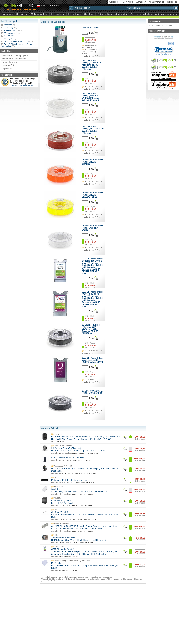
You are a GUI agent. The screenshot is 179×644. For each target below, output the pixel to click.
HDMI (57, 535)
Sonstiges (89, 14)
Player (57, 478)
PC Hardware (58, 14)
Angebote (8, 14)
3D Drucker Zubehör (94, 87)
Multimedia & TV (39, 14)
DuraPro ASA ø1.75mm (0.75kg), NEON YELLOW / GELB (92, 195)
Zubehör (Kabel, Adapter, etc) (112, 14)
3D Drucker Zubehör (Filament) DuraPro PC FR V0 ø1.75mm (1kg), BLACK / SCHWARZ (78, 450)
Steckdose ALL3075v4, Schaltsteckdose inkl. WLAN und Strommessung (80, 490)
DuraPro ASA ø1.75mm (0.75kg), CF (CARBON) (93, 392)
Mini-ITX (58, 498)
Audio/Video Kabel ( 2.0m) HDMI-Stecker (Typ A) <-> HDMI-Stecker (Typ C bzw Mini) (79, 539)
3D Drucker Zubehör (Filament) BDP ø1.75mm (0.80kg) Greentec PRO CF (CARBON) (91, 329)
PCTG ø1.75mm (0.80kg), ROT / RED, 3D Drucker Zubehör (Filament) (93, 130)
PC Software (74, 14)
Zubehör (58, 510)
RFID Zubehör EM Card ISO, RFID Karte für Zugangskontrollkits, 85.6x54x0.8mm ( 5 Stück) (84, 566)
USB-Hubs (59, 434)
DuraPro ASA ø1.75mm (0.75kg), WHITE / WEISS (92, 228)
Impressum (172, 2)
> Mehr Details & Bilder (92, 56)
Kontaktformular (156, 2)
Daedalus (54, 581)
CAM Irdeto (90, 380)
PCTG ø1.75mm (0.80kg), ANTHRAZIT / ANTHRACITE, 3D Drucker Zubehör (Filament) (92, 65)
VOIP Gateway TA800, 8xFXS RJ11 (68, 458)
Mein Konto (128, 2)
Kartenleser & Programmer (89, 46)
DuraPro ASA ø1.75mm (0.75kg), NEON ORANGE (92, 162)
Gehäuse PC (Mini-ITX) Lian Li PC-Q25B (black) (63, 502)
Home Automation (62, 524)
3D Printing (22, 14)
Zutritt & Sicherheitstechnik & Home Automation (154, 14)
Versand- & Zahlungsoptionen (16, 56)
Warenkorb (114, 2)
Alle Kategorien (12, 21)
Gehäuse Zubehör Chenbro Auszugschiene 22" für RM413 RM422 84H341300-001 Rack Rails (84, 515)
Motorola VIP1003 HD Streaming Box (69, 480)
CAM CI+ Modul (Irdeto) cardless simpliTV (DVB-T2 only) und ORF (93, 360)
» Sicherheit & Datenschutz (22, 85)
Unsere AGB (8, 65)
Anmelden (141, 2)
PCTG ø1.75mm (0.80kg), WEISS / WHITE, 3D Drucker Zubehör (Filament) (91, 97)
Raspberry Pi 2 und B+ (64, 466)
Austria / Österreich (50, 6)
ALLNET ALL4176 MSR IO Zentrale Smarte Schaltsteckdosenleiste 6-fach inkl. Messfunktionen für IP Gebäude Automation (84, 527)
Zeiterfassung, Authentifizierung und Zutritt (91, 52)
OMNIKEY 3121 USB (91, 28)
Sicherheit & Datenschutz (14, 59)
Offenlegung (127, 579)
